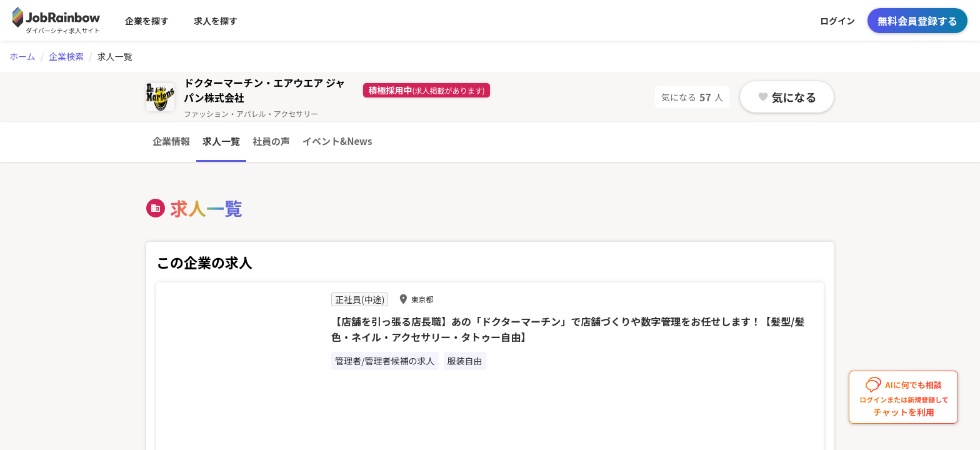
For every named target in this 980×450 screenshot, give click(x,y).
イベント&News (337, 141)
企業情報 (171, 141)
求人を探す (216, 21)
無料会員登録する (917, 21)
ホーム (22, 56)
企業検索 (66, 56)
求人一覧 (221, 141)
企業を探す (147, 21)
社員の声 (271, 141)
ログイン (837, 21)
